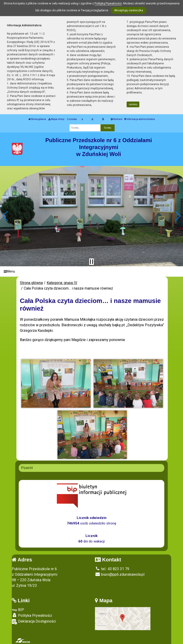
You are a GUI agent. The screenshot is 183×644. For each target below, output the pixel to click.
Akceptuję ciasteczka (129, 10)
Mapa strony (56, 119)
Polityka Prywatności (32, 615)
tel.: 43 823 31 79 (112, 569)
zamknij (133, 104)
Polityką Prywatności (108, 3)
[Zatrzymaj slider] (91, 262)
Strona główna (37, 119)
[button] (5, 216)
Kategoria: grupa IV (62, 283)
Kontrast (116, 119)
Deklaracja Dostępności (34, 622)
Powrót (27, 468)
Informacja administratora (140, 119)
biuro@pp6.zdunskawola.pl (120, 574)
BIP (18, 610)
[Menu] (91, 271)
